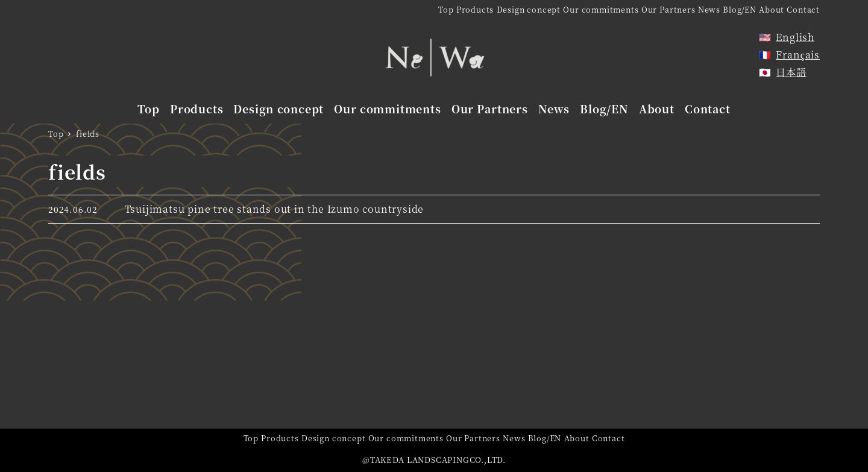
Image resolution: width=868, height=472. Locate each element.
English (795, 37)
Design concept (529, 9)
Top (446, 9)
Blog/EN (740, 9)
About (772, 9)
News (709, 9)
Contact (803, 9)
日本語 (791, 72)
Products (475, 9)
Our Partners (668, 9)
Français (798, 55)
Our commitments (601, 9)
